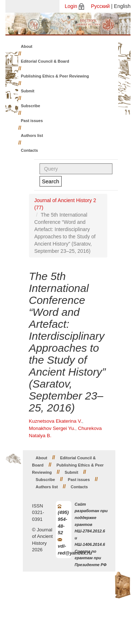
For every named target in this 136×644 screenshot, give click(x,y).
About (27, 46)
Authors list (32, 135)
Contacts (30, 150)
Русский (100, 6)
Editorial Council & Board (45, 61)
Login (71, 6)
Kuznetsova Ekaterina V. (56, 421)
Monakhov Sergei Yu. (52, 428)
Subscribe (31, 106)
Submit (28, 91)
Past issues (32, 121)
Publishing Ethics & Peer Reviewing (55, 76)
